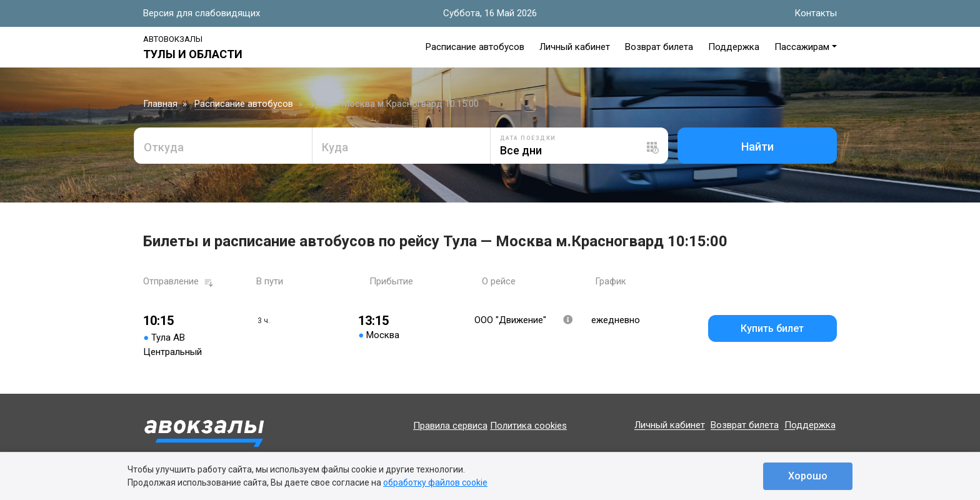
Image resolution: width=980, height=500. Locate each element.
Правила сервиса (450, 426)
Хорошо (808, 476)
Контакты (816, 13)
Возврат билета (659, 47)
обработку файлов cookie (435, 482)
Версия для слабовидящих (202, 13)
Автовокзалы (173, 39)
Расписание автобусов (475, 47)
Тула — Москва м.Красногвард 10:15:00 (394, 104)
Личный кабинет (575, 47)
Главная (160, 104)
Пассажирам (802, 47)
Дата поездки (528, 138)
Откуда (164, 147)
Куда (335, 147)
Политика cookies (528, 426)
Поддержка (734, 47)
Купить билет (772, 328)
